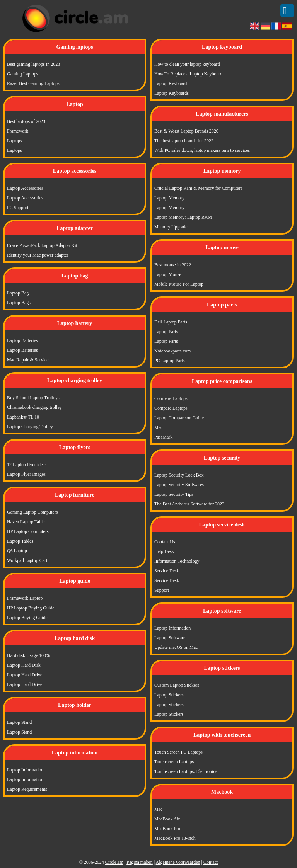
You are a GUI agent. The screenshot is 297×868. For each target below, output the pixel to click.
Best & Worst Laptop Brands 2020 (186, 131)
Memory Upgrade (171, 227)
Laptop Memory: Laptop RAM (183, 217)
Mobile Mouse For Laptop (179, 284)
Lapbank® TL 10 (23, 417)
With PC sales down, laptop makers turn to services (202, 150)
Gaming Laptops (22, 74)
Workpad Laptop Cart (27, 560)
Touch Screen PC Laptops (178, 752)
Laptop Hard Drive (25, 675)
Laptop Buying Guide (27, 618)
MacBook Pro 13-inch (175, 838)
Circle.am (114, 862)
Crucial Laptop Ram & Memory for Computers (198, 188)
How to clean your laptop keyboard (187, 64)
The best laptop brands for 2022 (184, 141)
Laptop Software (170, 638)
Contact (211, 862)
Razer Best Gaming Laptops (33, 83)
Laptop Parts (166, 332)
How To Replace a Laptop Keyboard (188, 74)
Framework (18, 131)
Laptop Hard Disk (24, 665)
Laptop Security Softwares (179, 485)
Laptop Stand (19, 722)
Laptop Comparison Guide (179, 418)
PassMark (163, 437)
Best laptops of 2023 (26, 121)
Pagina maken (140, 862)
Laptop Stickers (169, 695)
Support (162, 590)
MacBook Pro (167, 829)
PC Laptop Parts (170, 361)
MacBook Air (167, 819)
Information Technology (177, 561)
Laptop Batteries (22, 340)
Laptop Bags (19, 303)
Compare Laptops (171, 398)
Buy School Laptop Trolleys (33, 398)
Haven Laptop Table (26, 522)
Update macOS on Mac (176, 647)
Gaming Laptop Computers (32, 512)
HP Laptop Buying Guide (31, 608)
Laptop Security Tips (174, 494)
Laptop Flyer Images (26, 474)
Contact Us (165, 542)
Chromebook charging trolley (34, 407)
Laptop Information (25, 770)
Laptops (15, 141)
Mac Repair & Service (28, 360)
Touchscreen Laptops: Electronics (186, 771)
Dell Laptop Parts (171, 322)
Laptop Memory (169, 198)
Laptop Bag (18, 293)
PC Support (18, 208)
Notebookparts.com (172, 351)
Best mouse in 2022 (173, 265)
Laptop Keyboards (172, 93)
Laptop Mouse (168, 274)
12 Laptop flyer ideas (27, 465)
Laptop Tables (20, 541)
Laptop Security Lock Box (179, 475)
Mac (158, 427)
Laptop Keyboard (171, 83)
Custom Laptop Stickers (177, 685)
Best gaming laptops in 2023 (33, 64)
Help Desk (164, 551)
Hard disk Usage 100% (28, 655)
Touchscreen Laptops (174, 762)
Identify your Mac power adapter (38, 255)
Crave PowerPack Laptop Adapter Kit (42, 245)
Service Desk (167, 571)
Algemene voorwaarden (178, 862)
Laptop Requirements (27, 789)
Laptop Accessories (25, 188)
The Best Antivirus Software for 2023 (189, 504)
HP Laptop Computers (28, 531)
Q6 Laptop (17, 551)
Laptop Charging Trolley (30, 427)
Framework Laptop (25, 598)
